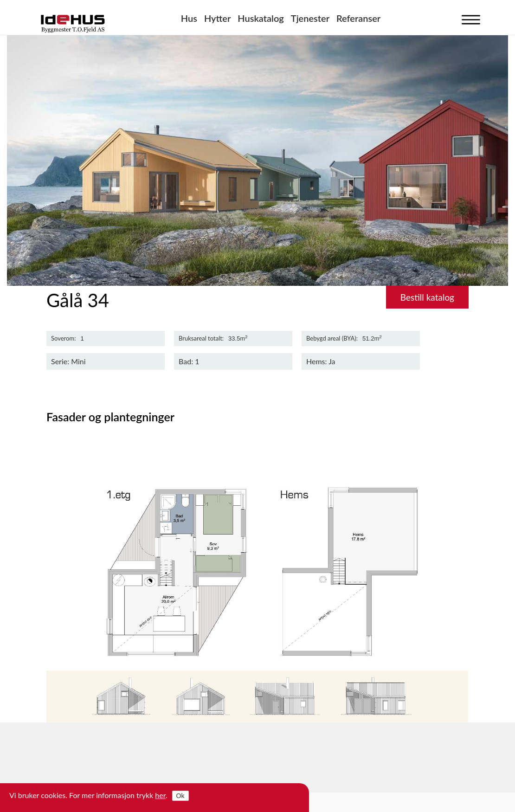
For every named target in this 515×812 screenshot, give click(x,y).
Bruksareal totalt (200, 338)
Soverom (63, 338)
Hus (189, 18)
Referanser (358, 18)
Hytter (217, 18)
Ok (180, 796)
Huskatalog (261, 18)
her (160, 795)
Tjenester (310, 18)
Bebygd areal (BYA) (331, 338)
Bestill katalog (427, 297)
